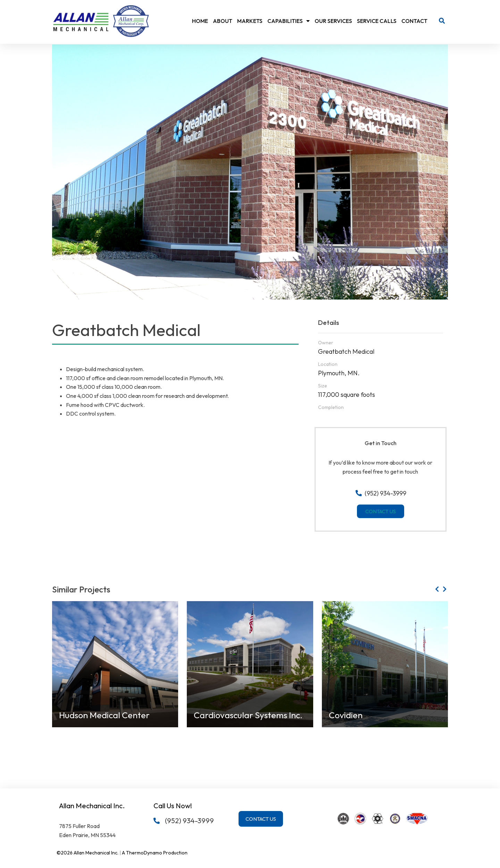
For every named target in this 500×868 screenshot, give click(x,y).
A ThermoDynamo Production (155, 853)
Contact (414, 21)
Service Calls (377, 21)
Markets (250, 21)
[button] (442, 21)
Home (200, 21)
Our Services (333, 21)
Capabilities (289, 21)
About (223, 21)
